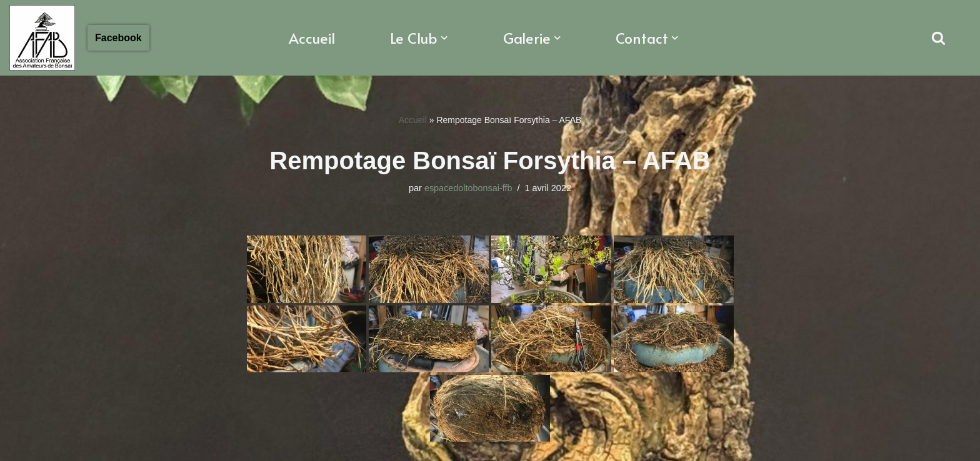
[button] (444, 38)
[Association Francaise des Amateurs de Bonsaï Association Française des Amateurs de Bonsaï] (42, 38)
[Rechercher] (938, 38)
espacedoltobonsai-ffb (468, 188)
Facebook (118, 38)
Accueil (312, 38)
